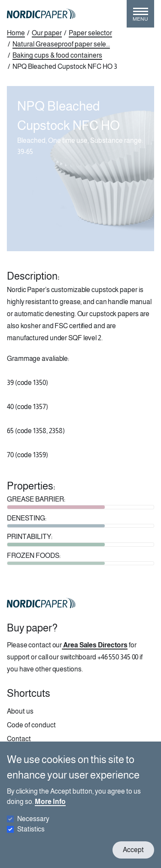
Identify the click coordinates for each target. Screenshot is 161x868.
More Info (50, 809)
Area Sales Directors (95, 645)
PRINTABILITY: (30, 537)
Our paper (47, 33)
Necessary (33, 826)
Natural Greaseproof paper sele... (61, 44)
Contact (19, 739)
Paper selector (90, 33)
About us (20, 711)
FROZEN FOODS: (34, 556)
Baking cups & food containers (57, 55)
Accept (133, 857)
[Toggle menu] (140, 17)
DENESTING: (27, 518)
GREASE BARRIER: (36, 499)
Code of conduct (31, 725)
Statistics (31, 836)
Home (16, 33)
